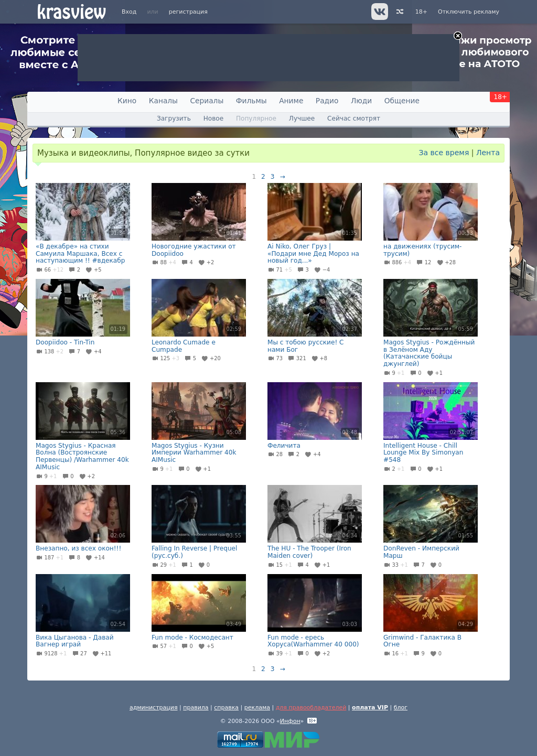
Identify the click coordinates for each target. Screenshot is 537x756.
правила (196, 708)
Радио (327, 101)
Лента (488, 153)
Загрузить (174, 118)
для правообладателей (311, 708)
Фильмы (251, 101)
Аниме (291, 101)
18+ (421, 12)
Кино (127, 101)
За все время (444, 153)
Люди (361, 101)
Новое (213, 118)
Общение (402, 101)
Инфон (290, 721)
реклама (257, 708)
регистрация (188, 12)
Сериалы (207, 101)
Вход (129, 12)
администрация (154, 708)
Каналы (163, 101)
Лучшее (302, 118)
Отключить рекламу (469, 12)
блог (401, 708)
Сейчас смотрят (354, 118)
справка (226, 708)
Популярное (256, 118)
